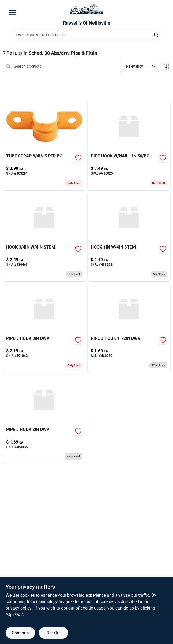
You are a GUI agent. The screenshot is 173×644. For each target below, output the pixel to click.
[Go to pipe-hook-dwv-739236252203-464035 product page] (44, 419)
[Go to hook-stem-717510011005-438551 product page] (129, 237)
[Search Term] (86, 35)
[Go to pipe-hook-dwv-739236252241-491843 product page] (44, 328)
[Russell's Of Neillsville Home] (86, 10)
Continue (20, 633)
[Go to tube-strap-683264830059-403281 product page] (44, 146)
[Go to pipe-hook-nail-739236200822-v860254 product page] (129, 146)
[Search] (157, 35)
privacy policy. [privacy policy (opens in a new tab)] (19, 608)
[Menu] (12, 12)
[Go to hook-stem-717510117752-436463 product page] (44, 237)
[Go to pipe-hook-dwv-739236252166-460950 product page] (129, 328)
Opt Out (54, 633)
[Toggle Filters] (166, 66)
